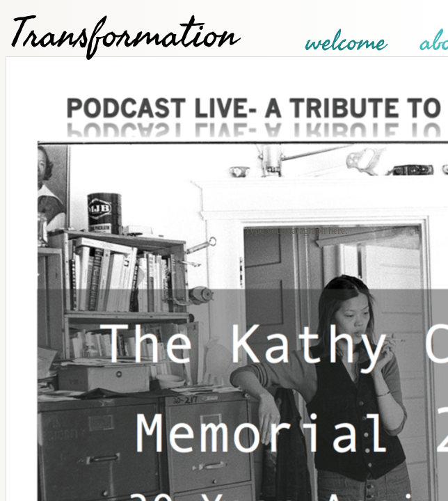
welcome (346, 42)
